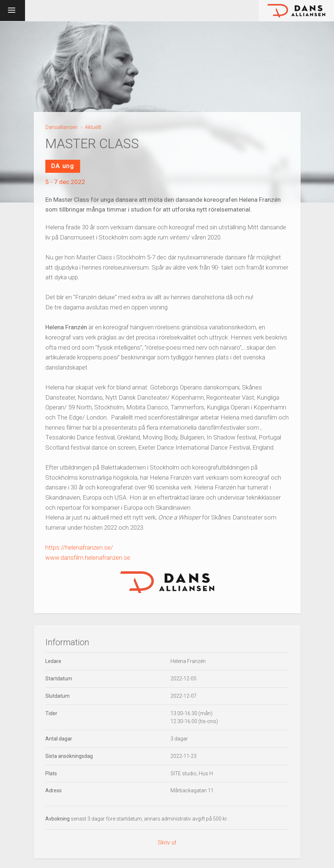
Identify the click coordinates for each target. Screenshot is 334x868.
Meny (22, 9)
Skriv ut (167, 842)
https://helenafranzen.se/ (79, 547)
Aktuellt (93, 127)
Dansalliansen (61, 127)
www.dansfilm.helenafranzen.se (88, 558)
